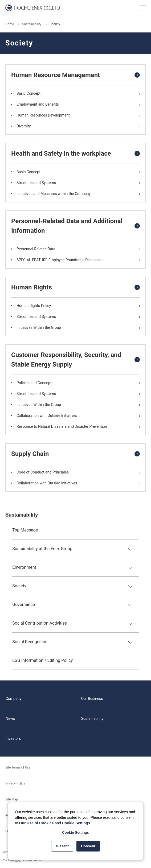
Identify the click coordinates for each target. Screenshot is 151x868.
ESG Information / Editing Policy (42, 660)
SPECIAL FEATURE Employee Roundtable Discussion (60, 260)
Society (19, 586)
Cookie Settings (76, 823)
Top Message (25, 530)
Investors (13, 738)
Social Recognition (30, 642)
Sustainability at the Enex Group (42, 549)
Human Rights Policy (34, 306)
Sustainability (32, 24)
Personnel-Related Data (36, 249)
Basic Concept (28, 93)
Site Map (12, 799)
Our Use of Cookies (36, 823)
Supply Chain (30, 454)
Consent (88, 846)
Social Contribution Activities (40, 623)
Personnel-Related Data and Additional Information (67, 226)
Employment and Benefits (38, 104)
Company (13, 699)
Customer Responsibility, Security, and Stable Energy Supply (66, 360)
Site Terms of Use (18, 767)
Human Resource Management (56, 75)
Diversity (24, 126)
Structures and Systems (36, 183)
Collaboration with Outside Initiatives (47, 416)
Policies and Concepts (35, 383)
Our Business (92, 699)
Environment (24, 567)
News (10, 719)
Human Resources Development (43, 115)
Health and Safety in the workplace (61, 153)
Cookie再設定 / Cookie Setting (23, 860)
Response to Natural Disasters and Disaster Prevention (62, 426)
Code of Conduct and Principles (43, 472)
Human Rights (32, 287)
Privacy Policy (15, 783)
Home (10, 24)
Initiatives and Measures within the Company (54, 194)
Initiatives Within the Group (39, 327)
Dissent (62, 846)
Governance (24, 605)
